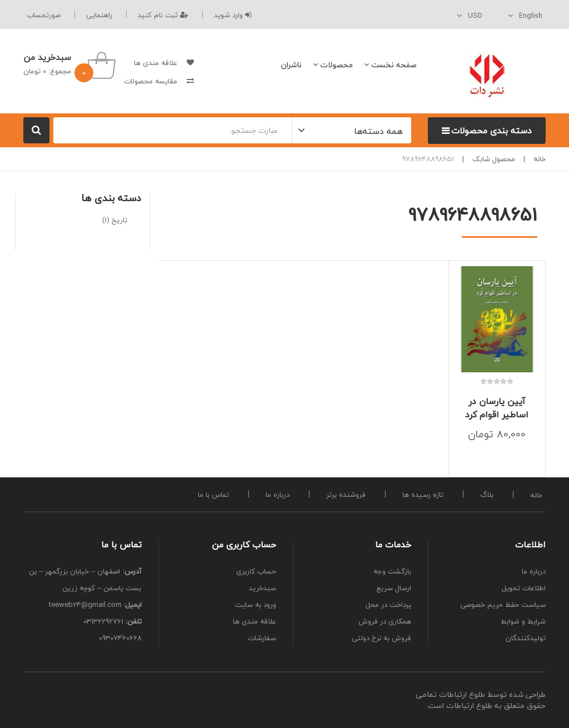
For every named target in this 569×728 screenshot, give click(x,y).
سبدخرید (263, 588)
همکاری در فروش (385, 621)
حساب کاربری (256, 571)
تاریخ (119, 220)
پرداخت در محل (388, 605)
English (531, 16)
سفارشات (262, 638)
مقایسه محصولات (151, 81)
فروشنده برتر (346, 495)
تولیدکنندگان (526, 638)
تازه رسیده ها (423, 495)
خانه (540, 159)
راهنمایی (99, 15)
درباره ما (278, 495)
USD (475, 16)
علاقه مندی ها (156, 63)
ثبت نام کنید (163, 15)
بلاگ (487, 495)
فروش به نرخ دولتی (381, 638)
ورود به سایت (256, 605)
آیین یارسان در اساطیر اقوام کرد (497, 408)
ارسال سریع (394, 588)
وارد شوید (233, 15)
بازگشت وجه (392, 571)
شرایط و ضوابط (523, 621)
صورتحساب (44, 15)
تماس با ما (213, 495)
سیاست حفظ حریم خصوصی (503, 605)
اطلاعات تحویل (524, 588)
